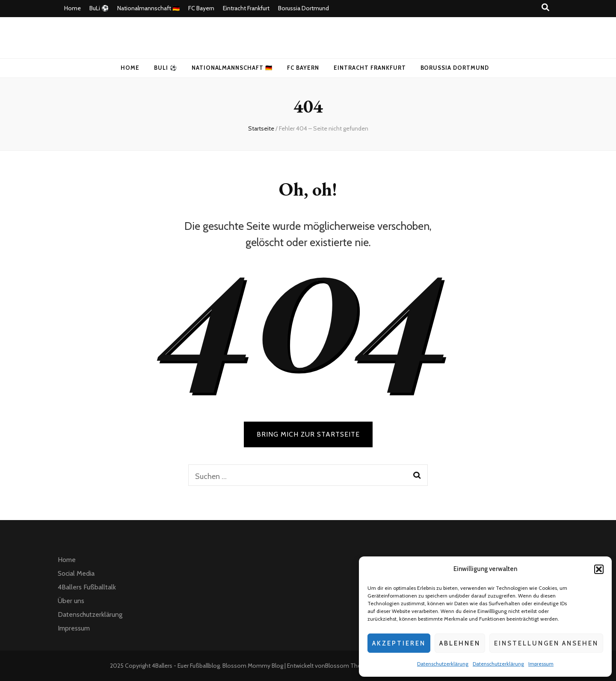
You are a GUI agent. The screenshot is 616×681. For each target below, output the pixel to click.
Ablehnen (460, 643)
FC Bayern (201, 8)
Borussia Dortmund (304, 8)
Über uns (71, 601)
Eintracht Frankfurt (246, 8)
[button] (599, 569)
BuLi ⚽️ (99, 8)
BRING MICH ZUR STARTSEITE (308, 434)
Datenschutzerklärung (443, 664)
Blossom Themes (349, 666)
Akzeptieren (399, 643)
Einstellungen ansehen (546, 643)
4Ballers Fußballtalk (87, 587)
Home (73, 8)
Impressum (541, 664)
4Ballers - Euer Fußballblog (186, 666)
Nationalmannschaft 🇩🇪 (148, 8)
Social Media (76, 573)
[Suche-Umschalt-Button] (545, 7)
